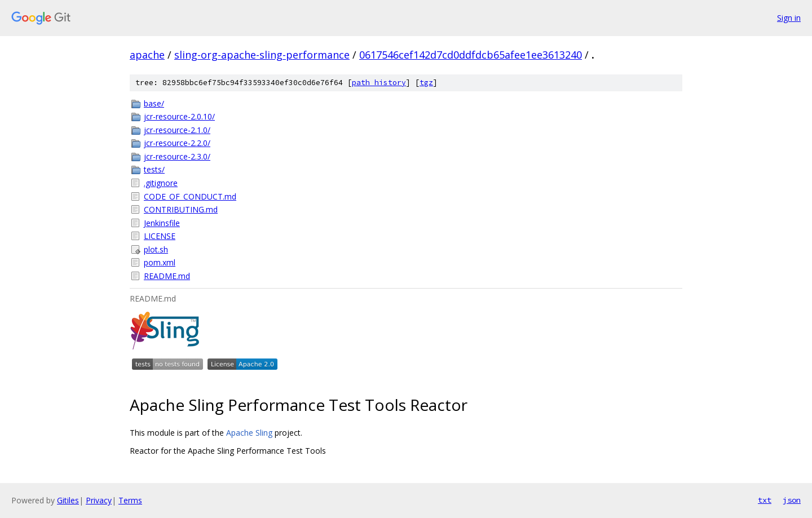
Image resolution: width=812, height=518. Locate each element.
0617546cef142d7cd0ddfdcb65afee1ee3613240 (471, 55)
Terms (130, 500)
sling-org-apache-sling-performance (262, 55)
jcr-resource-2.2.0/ (177, 143)
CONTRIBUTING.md (181, 209)
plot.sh (156, 249)
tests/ (154, 169)
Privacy (99, 500)
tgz (426, 83)
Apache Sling (249, 433)
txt (765, 500)
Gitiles (68, 500)
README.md (167, 276)
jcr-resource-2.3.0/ (177, 156)
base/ (154, 103)
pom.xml (160, 262)
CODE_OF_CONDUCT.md (190, 196)
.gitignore (161, 183)
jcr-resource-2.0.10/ (179, 116)
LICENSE (160, 236)
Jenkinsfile (162, 223)
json (792, 500)
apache (147, 55)
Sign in (789, 18)
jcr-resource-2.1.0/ (177, 130)
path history (379, 83)
